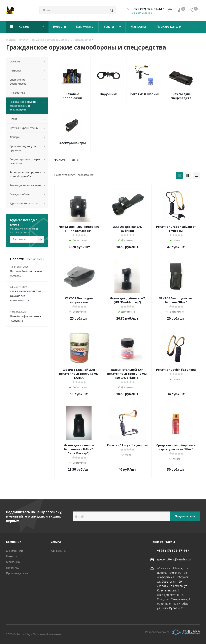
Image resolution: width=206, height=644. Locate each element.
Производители (17, 573)
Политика (13, 568)
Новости (12, 556)
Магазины (13, 562)
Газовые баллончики (72, 96)
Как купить (58, 551)
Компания (14, 542)
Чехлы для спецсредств (181, 96)
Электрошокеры (72, 143)
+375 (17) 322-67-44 (147, 9)
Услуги (56, 542)
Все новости (36, 259)
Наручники (109, 94)
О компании (14, 551)
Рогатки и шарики (145, 94)
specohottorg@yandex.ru (174, 559)
